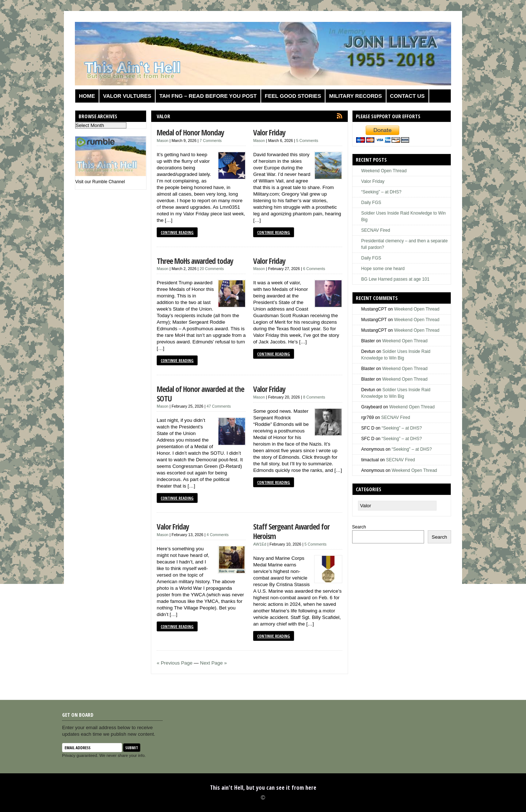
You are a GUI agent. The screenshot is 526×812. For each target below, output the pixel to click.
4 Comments (218, 535)
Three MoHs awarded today (195, 261)
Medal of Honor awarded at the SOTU (200, 394)
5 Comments (307, 141)
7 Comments (211, 141)
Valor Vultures (127, 96)
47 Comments (219, 406)
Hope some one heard (383, 269)
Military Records (356, 96)
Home (87, 96)
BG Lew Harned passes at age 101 (395, 279)
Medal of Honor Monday (190, 132)
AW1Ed (260, 544)
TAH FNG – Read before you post (208, 96)
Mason (163, 141)
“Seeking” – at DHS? (381, 192)
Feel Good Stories (293, 96)
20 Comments (212, 269)
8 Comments (314, 397)
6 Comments (314, 269)
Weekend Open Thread (384, 171)
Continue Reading (177, 232)
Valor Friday (269, 132)
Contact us (407, 96)
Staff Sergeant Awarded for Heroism (291, 531)
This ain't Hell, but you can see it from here (263, 788)
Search (359, 527)
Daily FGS (371, 203)
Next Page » (214, 663)
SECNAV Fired (376, 230)
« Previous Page (175, 663)
